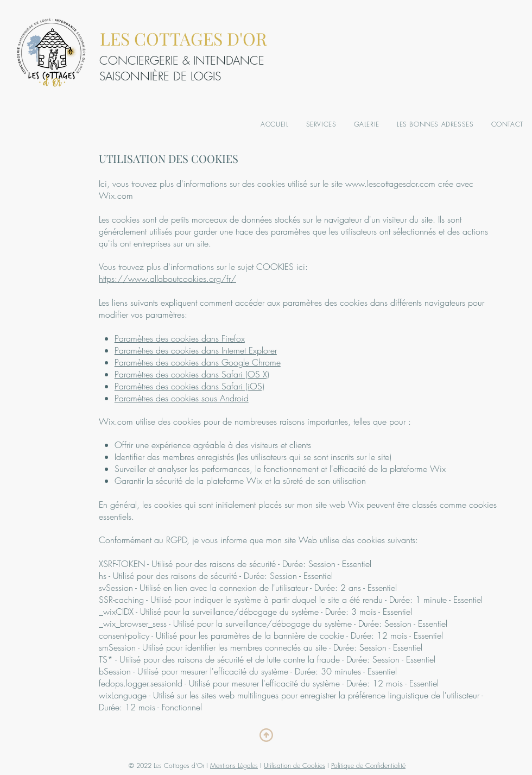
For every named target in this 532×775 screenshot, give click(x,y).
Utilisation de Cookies (294, 765)
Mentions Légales (234, 765)
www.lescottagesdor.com (390, 184)
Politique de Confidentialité (368, 765)
